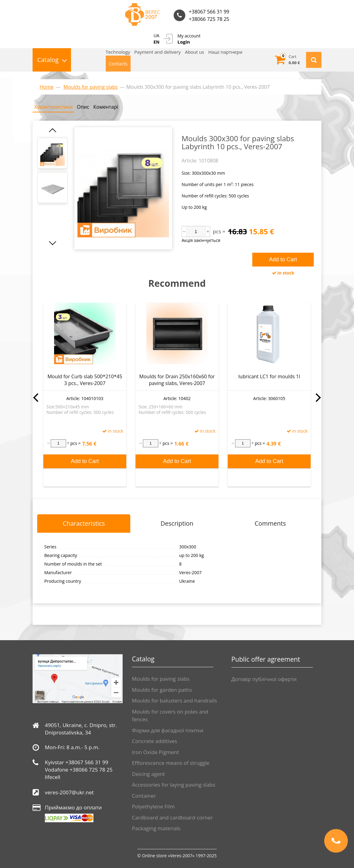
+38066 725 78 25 (209, 19)
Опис (83, 107)
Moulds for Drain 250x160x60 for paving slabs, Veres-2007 (177, 380)
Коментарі (106, 107)
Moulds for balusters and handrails (174, 701)
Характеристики (53, 107)
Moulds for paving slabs (161, 679)
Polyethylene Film (153, 806)
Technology (118, 52)
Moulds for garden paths (162, 690)
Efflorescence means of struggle (171, 763)
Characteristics (84, 523)
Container (144, 796)
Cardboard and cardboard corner (172, 817)
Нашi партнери (225, 52)
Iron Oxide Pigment (155, 752)
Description (177, 523)
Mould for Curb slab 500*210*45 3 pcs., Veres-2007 (85, 380)
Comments (270, 523)
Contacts (118, 64)
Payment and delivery (157, 52)
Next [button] (318, 398)
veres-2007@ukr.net (69, 792)
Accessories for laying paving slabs (173, 785)
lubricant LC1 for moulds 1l (269, 376)
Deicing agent (148, 774)
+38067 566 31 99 (209, 12)
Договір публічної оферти (264, 679)
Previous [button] (36, 398)
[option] (53, 153)
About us (195, 52)
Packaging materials (156, 828)
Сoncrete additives (154, 741)
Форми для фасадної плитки (168, 730)
